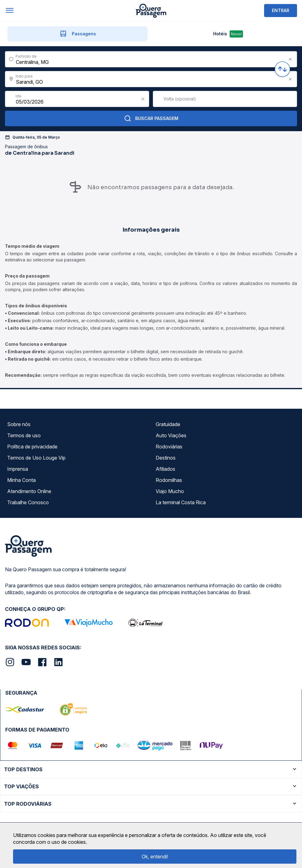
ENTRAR (281, 10)
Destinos (166, 458)
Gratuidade (168, 424)
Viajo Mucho (170, 491)
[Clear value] (143, 99)
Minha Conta (21, 480)
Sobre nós (19, 424)
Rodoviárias (169, 447)
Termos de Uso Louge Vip (36, 458)
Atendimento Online (29, 491)
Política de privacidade (32, 447)
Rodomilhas (169, 480)
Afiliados (165, 469)
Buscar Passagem (151, 118)
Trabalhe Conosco (28, 502)
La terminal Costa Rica (181, 502)
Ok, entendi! (155, 857)
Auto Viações (171, 435)
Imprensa (18, 469)
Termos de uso (24, 435)
